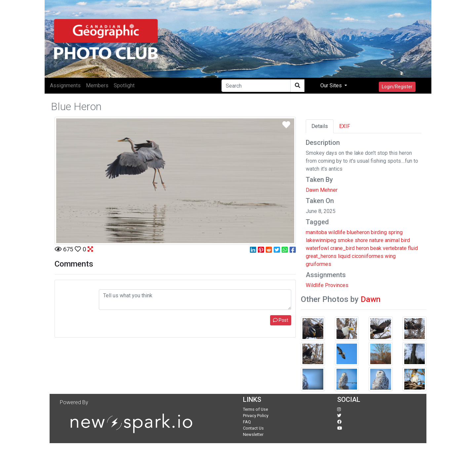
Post (281, 320)
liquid (344, 256)
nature (376, 240)
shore (361, 240)
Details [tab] (320, 126)
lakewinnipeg (321, 240)
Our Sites (332, 85)
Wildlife (315, 285)
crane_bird (342, 248)
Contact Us (253, 428)
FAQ (247, 422)
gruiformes (318, 264)
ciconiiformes (368, 256)
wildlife (337, 232)
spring (395, 232)
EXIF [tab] (345, 126)
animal (392, 240)
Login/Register (397, 87)
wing (390, 256)
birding (379, 232)
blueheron (358, 232)
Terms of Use (256, 409)
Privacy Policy (256, 416)
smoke (345, 240)
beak (376, 248)
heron (362, 248)
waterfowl (317, 248)
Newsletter (253, 434)
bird (405, 240)
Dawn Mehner (322, 190)
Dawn (371, 299)
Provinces (337, 285)
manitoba (316, 232)
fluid (413, 248)
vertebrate (395, 248)
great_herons (321, 256)
